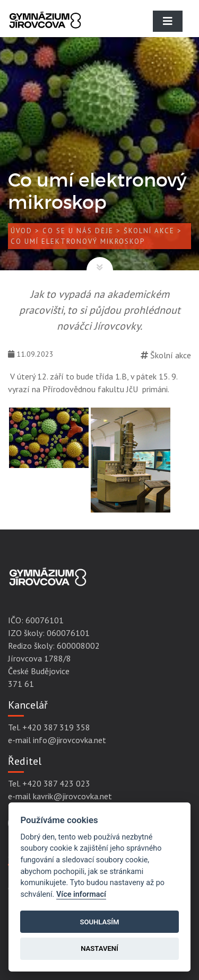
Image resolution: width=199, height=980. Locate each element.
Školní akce (149, 231)
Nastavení (99, 948)
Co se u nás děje (78, 231)
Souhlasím (99, 922)
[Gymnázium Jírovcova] (45, 29)
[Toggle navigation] (168, 21)
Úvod (21, 231)
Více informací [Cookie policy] (81, 894)
